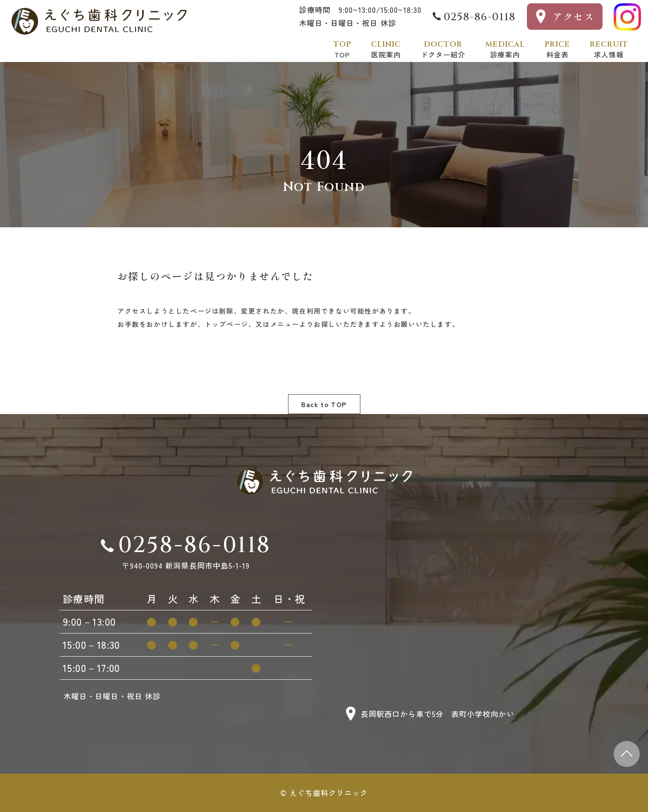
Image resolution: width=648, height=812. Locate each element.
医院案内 (386, 49)
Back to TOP (324, 404)
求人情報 (609, 49)
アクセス (574, 16)
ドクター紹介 (443, 49)
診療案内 (505, 49)
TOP (342, 49)
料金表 (557, 49)
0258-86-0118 (480, 17)
